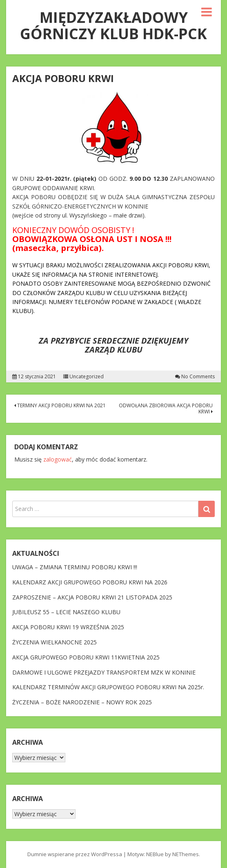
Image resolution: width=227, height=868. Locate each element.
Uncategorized (87, 377)
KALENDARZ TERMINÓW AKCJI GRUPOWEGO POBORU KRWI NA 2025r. (108, 687)
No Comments (198, 377)
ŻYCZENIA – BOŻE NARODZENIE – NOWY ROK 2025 (82, 702)
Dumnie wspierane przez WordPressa (75, 854)
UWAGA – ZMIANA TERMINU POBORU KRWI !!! (75, 567)
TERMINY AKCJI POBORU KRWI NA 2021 (60, 405)
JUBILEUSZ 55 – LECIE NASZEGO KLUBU (66, 612)
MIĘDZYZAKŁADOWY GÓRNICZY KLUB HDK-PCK (113, 26)
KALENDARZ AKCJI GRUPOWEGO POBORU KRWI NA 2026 (90, 582)
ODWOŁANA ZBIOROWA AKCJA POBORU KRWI (166, 408)
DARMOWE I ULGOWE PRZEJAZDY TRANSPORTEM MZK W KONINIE (104, 672)
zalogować (58, 459)
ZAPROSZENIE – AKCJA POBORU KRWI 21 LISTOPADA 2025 (92, 597)
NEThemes (186, 854)
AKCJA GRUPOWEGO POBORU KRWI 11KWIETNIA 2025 (86, 657)
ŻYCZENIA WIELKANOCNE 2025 (55, 642)
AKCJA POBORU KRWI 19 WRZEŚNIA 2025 (68, 627)
